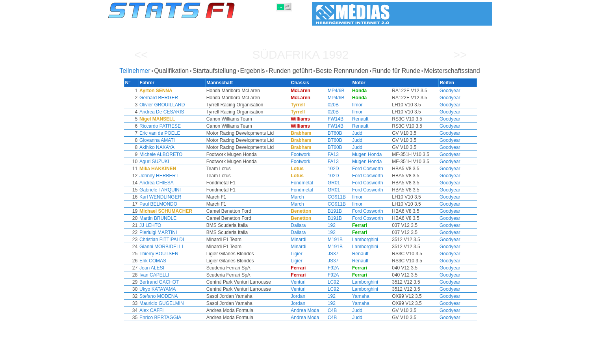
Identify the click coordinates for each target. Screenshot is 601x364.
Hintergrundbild (442, 357)
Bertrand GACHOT (183, 282)
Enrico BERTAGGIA (184, 318)
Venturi (298, 282)
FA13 (327, 154)
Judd (347, 133)
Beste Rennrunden (342, 71)
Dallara (298, 225)
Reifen (301, 357)
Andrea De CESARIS (185, 112)
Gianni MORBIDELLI (185, 247)
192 (325, 225)
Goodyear (426, 91)
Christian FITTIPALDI (185, 240)
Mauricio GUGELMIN (185, 303)
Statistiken (132, 357)
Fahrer (218, 357)
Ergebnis (252, 71)
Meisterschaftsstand (452, 71)
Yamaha (351, 296)
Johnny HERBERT (183, 176)
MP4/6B (330, 91)
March (297, 197)
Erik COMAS (176, 261)
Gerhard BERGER (182, 98)
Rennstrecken (353, 357)
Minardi (298, 240)
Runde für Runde (396, 71)
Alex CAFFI (175, 310)
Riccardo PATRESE (184, 126)
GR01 (327, 183)
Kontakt (476, 357)
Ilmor (348, 105)
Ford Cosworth (358, 169)
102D (327, 169)
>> (460, 55)
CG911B (330, 197)
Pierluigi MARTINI (182, 232)
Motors (280, 357)
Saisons (160, 357)
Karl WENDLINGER (184, 197)
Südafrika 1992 (300, 55)
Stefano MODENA (182, 296)
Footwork (300, 154)
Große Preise (190, 357)
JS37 (327, 254)
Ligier (296, 254)
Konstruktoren (249, 357)
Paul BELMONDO (182, 204)
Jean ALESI (175, 268)
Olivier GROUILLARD (186, 105)
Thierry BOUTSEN (183, 254)
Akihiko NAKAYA (181, 147)
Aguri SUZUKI (178, 162)
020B (327, 105)
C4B (326, 310)
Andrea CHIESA (180, 183)
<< (141, 55)
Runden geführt (290, 71)
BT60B (329, 133)
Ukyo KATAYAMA (181, 289)
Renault (350, 119)
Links (412, 357)
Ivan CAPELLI (178, 275)
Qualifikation (171, 71)
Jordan (298, 296)
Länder (323, 357)
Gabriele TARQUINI (184, 190)
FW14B (329, 119)
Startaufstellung (214, 71)
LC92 (327, 282)
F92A (327, 268)
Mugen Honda (357, 154)
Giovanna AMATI (181, 140)
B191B (328, 211)
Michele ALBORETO (185, 154)
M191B (329, 240)
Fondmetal (301, 183)
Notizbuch (388, 357)
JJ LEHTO (174, 225)
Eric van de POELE (183, 133)
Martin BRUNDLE (182, 218)
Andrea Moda (304, 310)
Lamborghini (355, 240)
